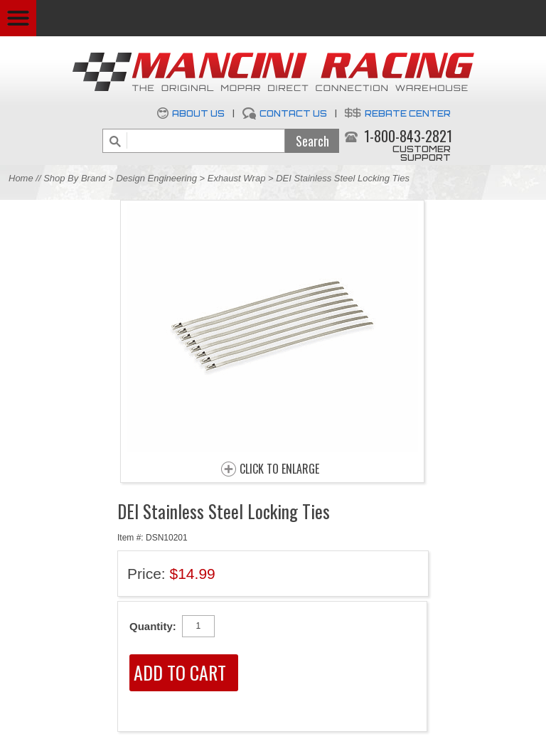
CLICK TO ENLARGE (279, 469)
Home (21, 178)
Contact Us (293, 113)
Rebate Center (408, 113)
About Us (198, 113)
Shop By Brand (74, 178)
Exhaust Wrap (237, 178)
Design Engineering (156, 178)
